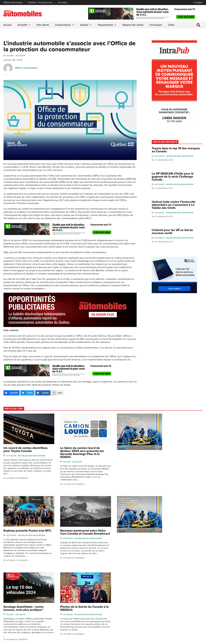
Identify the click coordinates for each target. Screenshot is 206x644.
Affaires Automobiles (26, 68)
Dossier (86, 25)
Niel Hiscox (163, 599)
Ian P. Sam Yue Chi (190, 603)
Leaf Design (196, 640)
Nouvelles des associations (185, 156)
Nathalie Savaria (189, 614)
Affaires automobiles (17, 477)
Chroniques (156, 25)
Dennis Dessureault (190, 624)
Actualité (24, 25)
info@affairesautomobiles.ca (20, 595)
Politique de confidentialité (16, 640)
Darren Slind (163, 626)
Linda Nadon (163, 603)
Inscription (63, 3)
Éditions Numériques (13, 3)
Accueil (7, 25)
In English (198, 2)
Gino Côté (162, 594)
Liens (57, 603)
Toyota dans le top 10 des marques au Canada (175, 150)
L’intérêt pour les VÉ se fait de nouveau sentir (178, 232)
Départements (107, 25)
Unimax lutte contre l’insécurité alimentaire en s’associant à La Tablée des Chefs (179, 205)
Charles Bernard (189, 599)
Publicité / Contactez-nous (40, 3)
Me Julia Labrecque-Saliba (191, 609)
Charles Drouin (188, 619)
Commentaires (65, 25)
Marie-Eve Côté (171, 160)
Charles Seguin (164, 617)
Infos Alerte (43, 25)
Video (171, 25)
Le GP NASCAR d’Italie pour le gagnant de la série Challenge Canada (178, 177)
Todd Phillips (163, 612)
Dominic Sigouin (165, 622)
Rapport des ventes (133, 25)
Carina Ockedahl (165, 608)
